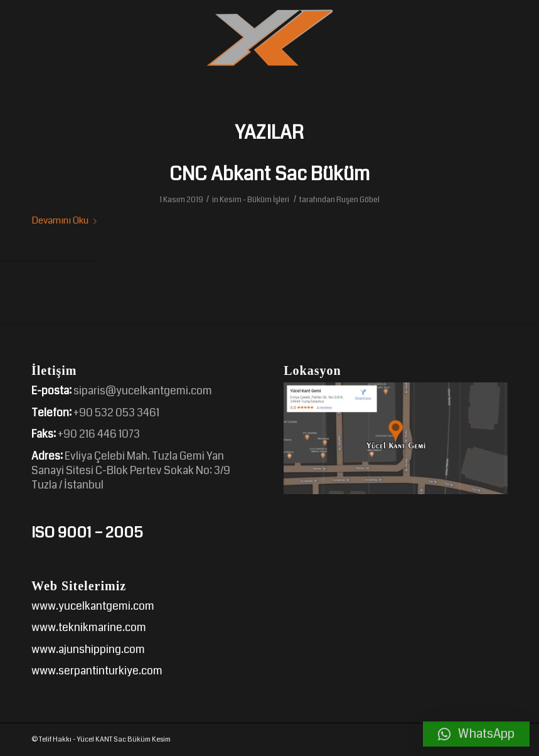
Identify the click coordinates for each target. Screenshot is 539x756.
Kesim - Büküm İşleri (254, 200)
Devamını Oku (67, 220)
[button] (476, 734)
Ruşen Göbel (358, 200)
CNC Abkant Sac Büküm (269, 174)
